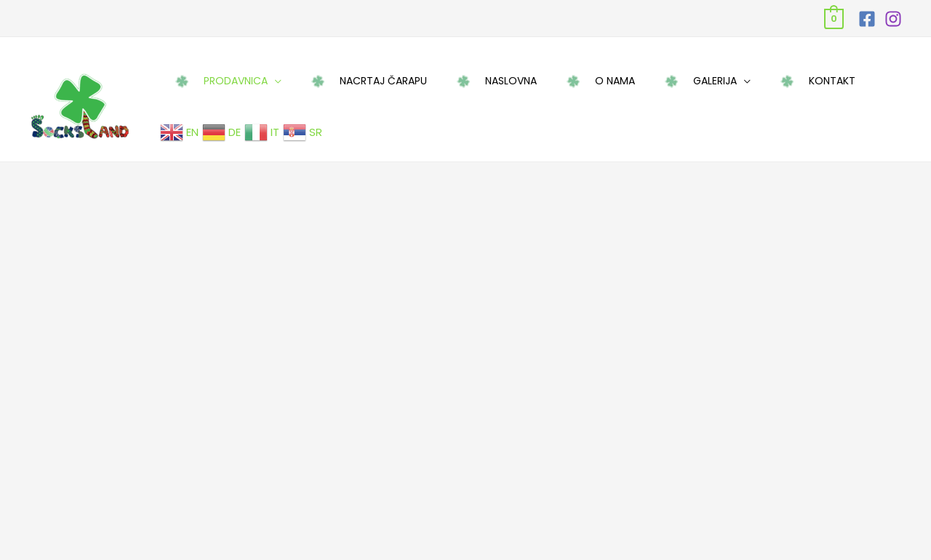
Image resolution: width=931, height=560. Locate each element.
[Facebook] (867, 19)
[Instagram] (893, 19)
